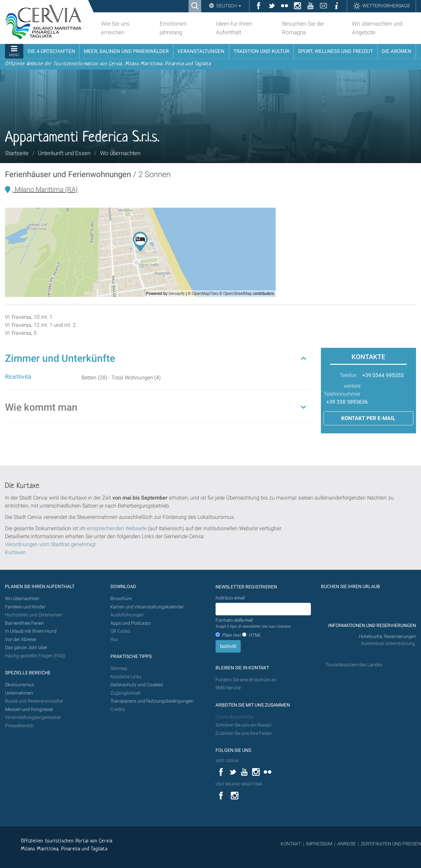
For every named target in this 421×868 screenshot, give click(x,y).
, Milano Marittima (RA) (45, 189)
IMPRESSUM (319, 844)
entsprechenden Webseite (117, 528)
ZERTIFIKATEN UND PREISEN (391, 844)
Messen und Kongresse (29, 709)
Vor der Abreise (21, 640)
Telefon (348, 375)
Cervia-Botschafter (235, 717)
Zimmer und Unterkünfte (60, 358)
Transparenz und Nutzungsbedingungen (152, 701)
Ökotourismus (19, 685)
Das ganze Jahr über (26, 648)
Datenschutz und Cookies (137, 685)
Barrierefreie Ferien (25, 623)
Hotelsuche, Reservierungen (387, 637)
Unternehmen (19, 693)
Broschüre (121, 599)
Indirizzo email (230, 598)
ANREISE (347, 844)
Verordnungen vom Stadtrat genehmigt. (51, 544)
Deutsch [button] (228, 6)
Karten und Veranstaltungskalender (147, 607)
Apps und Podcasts (131, 623)
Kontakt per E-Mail (368, 418)
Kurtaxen (15, 552)
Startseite (17, 153)
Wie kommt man (41, 407)
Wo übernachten (120, 153)
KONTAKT (291, 844)
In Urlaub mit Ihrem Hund (31, 631)
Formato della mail (253, 623)
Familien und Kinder (25, 607)
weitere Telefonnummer (342, 390)
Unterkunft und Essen (64, 153)
